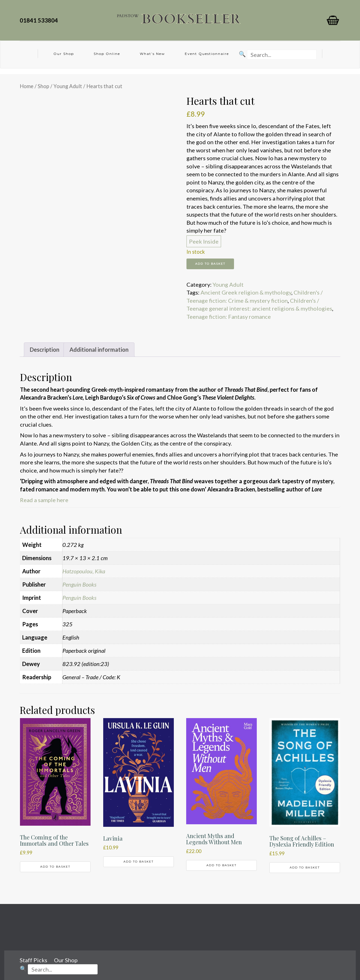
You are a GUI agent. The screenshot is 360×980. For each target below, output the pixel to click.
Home (27, 86)
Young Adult (68, 86)
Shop (43, 86)
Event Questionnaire (207, 54)
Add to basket (210, 264)
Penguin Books (79, 584)
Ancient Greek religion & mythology (246, 292)
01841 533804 (40, 20)
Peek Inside (204, 241)
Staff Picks (33, 960)
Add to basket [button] (55, 867)
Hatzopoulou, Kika (84, 571)
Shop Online (107, 54)
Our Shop (64, 54)
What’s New (152, 54)
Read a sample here (44, 500)
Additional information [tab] (99, 349)
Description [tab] (45, 349)
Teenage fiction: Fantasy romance (229, 317)
